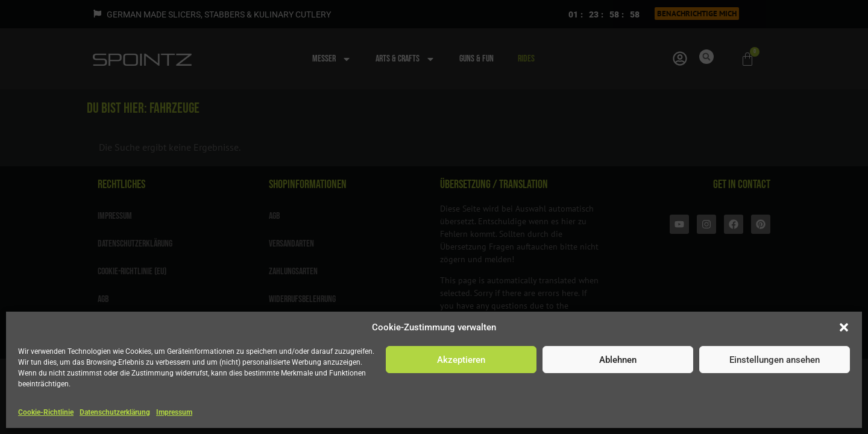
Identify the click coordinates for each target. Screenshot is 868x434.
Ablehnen (618, 360)
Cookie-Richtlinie (46, 412)
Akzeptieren (461, 360)
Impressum (174, 412)
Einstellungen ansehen (775, 360)
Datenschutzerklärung (115, 412)
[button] (844, 327)
